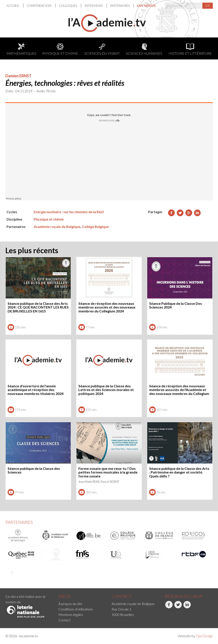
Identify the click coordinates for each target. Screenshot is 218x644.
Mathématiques (21, 49)
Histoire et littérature (190, 49)
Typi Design (204, 636)
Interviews (94, 6)
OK (208, 5)
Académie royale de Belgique (57, 227)
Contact (64, 620)
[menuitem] (15, 6)
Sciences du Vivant (102, 49)
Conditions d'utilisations (76, 609)
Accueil (13, 6)
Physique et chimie (60, 49)
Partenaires (120, 6)
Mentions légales (71, 614)
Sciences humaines (144, 49)
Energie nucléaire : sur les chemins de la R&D (69, 212)
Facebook (169, 607)
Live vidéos (146, 6)
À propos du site (70, 604)
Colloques (68, 6)
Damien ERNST (18, 76)
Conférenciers (39, 6)
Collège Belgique (95, 227)
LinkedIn (187, 607)
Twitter (178, 607)
